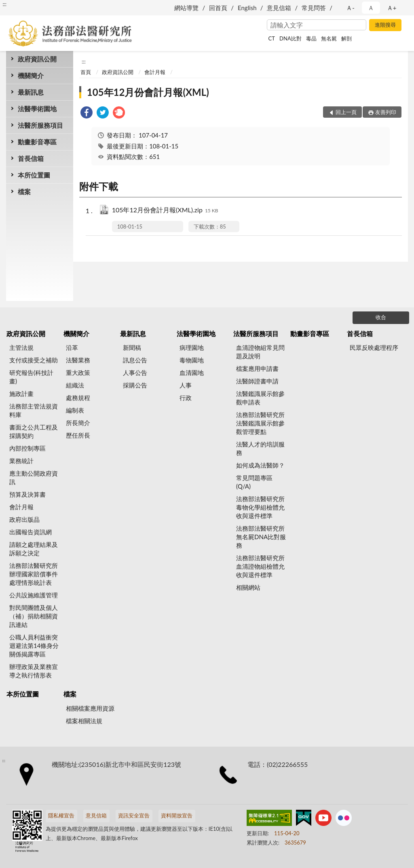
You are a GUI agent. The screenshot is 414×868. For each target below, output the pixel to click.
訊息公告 (135, 360)
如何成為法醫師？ (260, 465)
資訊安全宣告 (134, 815)
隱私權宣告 (61, 815)
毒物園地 (192, 360)
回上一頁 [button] (346, 112)
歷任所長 (78, 435)
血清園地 (192, 373)
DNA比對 (290, 38)
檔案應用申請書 (257, 368)
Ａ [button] (371, 8)
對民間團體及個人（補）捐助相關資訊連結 (34, 616)
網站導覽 (186, 8)
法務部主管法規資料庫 (34, 410)
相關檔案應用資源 (90, 708)
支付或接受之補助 (34, 360)
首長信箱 (31, 158)
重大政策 (78, 373)
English (247, 8)
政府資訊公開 (37, 59)
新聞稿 (132, 347)
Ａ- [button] (350, 8)
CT (272, 38)
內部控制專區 (27, 448)
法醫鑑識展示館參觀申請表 (260, 398)
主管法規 (21, 347)
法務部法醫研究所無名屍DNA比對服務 (261, 537)
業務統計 (21, 461)
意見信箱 (279, 8)
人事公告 (135, 373)
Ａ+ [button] (392, 8)
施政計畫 (21, 394)
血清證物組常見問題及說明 (260, 352)
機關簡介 (31, 75)
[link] (87, 113)
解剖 (346, 38)
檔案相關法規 (84, 721)
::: (4, 4)
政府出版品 (24, 519)
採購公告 (135, 385)
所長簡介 (78, 423)
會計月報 (155, 72)
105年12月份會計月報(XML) (148, 92)
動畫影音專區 (37, 142)
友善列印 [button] (386, 112)
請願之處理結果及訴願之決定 (34, 549)
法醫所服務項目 (40, 125)
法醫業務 (78, 360)
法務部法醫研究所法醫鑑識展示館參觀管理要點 (260, 423)
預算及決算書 (27, 494)
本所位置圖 (34, 175)
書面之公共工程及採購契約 (34, 431)
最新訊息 (31, 92)
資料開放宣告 (177, 815)
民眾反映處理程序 (374, 347)
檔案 (24, 192)
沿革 (72, 347)
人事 (186, 385)
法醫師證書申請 (257, 381)
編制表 (75, 410)
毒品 (311, 38)
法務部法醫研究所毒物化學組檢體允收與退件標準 (260, 507)
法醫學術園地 (37, 109)
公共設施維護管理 (34, 595)
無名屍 (329, 38)
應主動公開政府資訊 (34, 477)
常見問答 (314, 8)
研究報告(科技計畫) (31, 377)
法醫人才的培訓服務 (260, 448)
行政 (186, 398)
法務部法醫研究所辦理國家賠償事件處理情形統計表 (34, 574)
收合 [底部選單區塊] (381, 317)
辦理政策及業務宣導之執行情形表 (34, 671)
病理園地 (192, 347)
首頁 (86, 72)
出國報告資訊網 (31, 532)
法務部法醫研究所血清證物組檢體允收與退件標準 (260, 566)
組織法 (75, 385)
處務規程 (78, 398)
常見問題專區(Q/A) (254, 482)
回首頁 (218, 8)
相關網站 (248, 587)
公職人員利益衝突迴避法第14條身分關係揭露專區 (34, 646)
